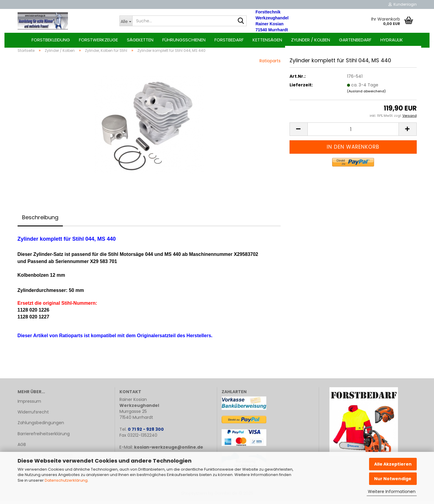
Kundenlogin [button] (403, 4)
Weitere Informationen (392, 491)
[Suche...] (126, 21)
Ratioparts (270, 64)
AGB (22, 448)
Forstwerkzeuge (98, 40)
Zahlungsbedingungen (41, 426)
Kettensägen (267, 40)
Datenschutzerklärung (66, 480)
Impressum (29, 405)
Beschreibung (40, 221)
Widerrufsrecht (33, 415)
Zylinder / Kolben (311, 40)
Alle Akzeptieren (393, 464)
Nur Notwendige (393, 479)
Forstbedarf (229, 40)
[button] (298, 133)
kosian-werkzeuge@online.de (169, 450)
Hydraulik (392, 40)
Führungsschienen (184, 40)
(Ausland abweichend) (366, 94)
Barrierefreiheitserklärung (44, 437)
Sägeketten (140, 40)
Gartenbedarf (355, 40)
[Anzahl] (353, 133)
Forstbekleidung (51, 40)
